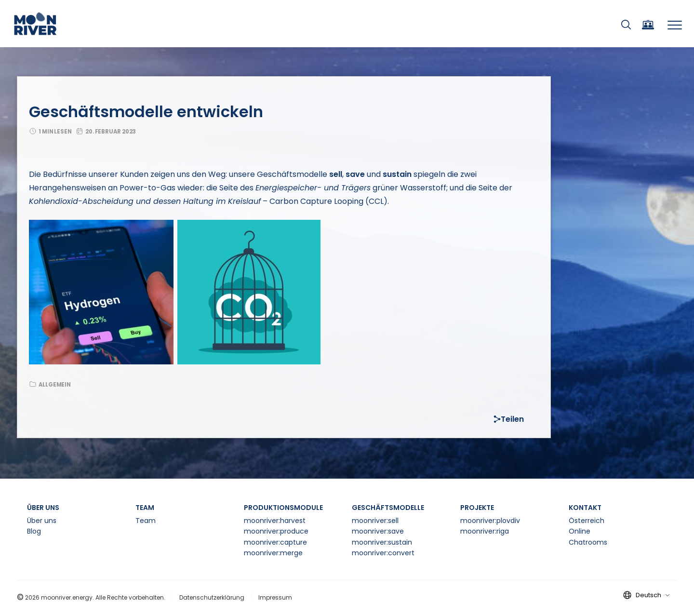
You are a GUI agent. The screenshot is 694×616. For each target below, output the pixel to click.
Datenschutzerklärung (212, 597)
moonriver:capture (275, 542)
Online (580, 531)
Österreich (587, 521)
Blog (34, 531)
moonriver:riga (485, 531)
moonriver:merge (273, 553)
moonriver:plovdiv (490, 521)
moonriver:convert (383, 553)
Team (146, 521)
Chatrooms (588, 542)
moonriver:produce (276, 531)
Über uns (42, 521)
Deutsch (653, 595)
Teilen (509, 419)
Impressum (275, 597)
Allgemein (55, 385)
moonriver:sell (375, 521)
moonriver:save (378, 531)
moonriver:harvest (275, 521)
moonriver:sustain (382, 542)
